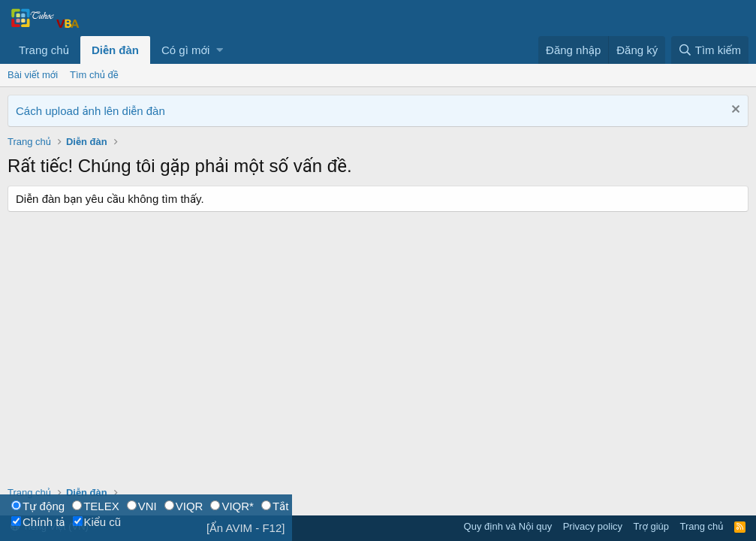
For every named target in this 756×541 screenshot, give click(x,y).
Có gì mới (185, 50)
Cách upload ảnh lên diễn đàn (90, 111)
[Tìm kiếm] (710, 50)
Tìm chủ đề (94, 75)
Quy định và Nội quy (508, 526)
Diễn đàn (115, 50)
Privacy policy (593, 526)
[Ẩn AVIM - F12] (246, 528)
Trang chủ (44, 50)
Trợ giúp (651, 526)
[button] (220, 50)
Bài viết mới (33, 75)
